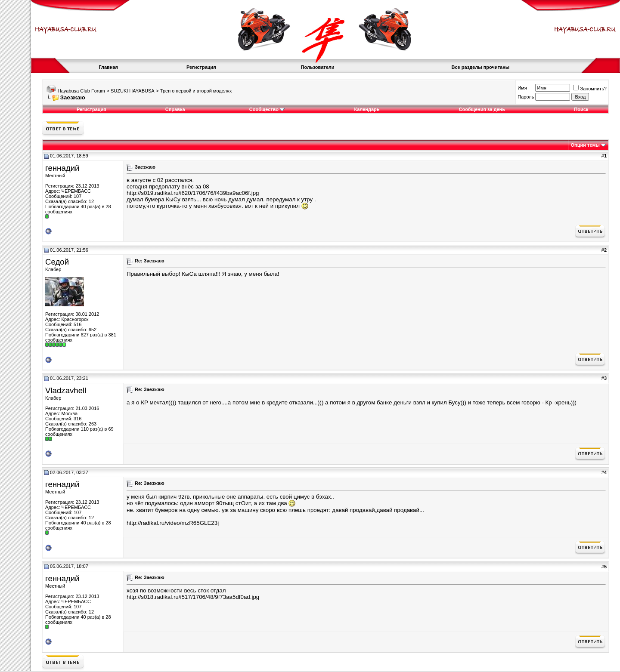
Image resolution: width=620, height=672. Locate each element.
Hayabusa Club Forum (81, 91)
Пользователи (318, 67)
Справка (175, 109)
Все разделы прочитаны (481, 67)
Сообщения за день (482, 109)
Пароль (526, 97)
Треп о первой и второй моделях (196, 91)
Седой (57, 262)
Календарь (367, 109)
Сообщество (267, 109)
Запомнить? (590, 89)
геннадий (62, 168)
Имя (522, 88)
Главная (108, 67)
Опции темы (585, 145)
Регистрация (201, 67)
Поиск (581, 109)
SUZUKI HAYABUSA (133, 91)
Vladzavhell (66, 390)
